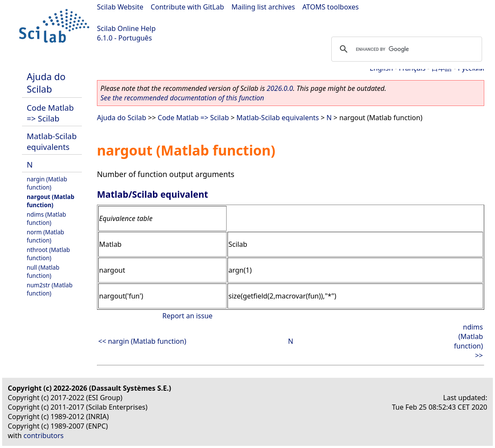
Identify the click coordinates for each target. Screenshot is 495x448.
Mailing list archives (263, 7)
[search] (405, 49)
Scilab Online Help (126, 28)
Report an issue (187, 316)
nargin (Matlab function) (47, 183)
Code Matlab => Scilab (50, 113)
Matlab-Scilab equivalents (52, 141)
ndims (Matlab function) (46, 218)
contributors (44, 436)
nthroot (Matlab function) (48, 254)
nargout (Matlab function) (51, 201)
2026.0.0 (280, 88)
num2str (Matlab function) (50, 289)
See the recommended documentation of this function (182, 98)
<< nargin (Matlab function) (142, 341)
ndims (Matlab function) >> (469, 341)
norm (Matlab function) (45, 236)
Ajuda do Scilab (46, 83)
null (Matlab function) (43, 271)
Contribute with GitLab (187, 7)
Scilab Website (120, 7)
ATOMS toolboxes (331, 7)
